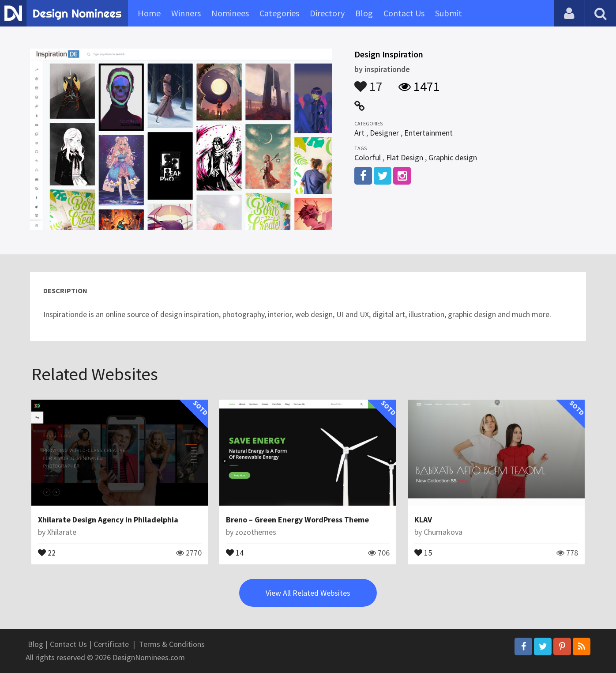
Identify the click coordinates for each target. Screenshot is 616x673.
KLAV (423, 520)
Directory (327, 13)
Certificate (111, 644)
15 (423, 552)
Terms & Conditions (172, 644)
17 (368, 82)
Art (359, 133)
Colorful (368, 157)
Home (149, 13)
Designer (384, 133)
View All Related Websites (308, 593)
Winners (186, 13)
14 (235, 552)
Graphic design (453, 157)
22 (47, 552)
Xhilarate (62, 532)
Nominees (230, 13)
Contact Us (404, 13)
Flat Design (405, 157)
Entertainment (428, 133)
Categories (279, 13)
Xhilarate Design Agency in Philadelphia (108, 520)
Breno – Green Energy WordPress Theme (297, 520)
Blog (364, 13)
